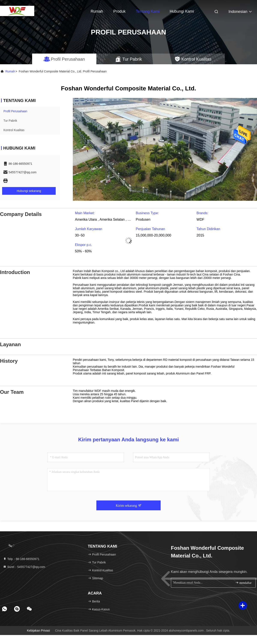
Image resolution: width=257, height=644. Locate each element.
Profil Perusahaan (15, 111)
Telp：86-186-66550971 (21, 559)
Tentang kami (148, 11)
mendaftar (243, 583)
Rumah (97, 11)
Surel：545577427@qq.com (24, 567)
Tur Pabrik (10, 121)
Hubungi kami (182, 11)
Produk (119, 11)
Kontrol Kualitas (14, 130)
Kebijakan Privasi (38, 631)
